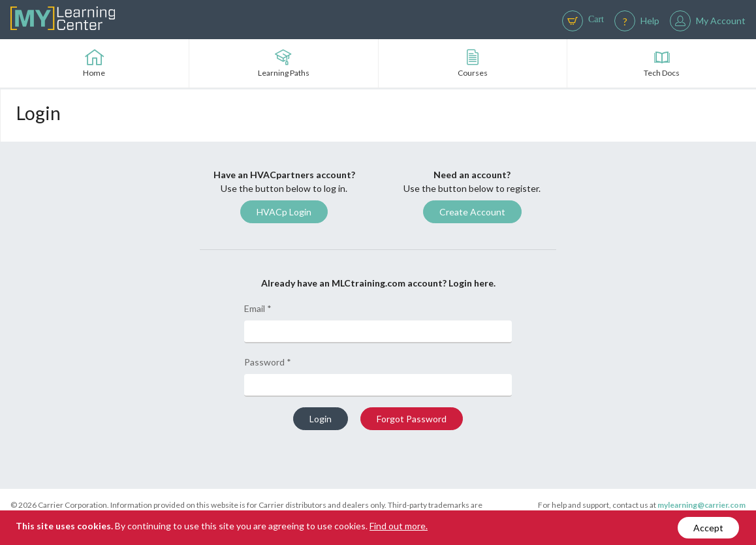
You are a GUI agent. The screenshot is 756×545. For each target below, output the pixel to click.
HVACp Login (284, 212)
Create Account (472, 212)
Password (268, 362)
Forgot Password (412, 419)
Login (321, 419)
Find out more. (399, 526)
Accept (708, 528)
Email (258, 308)
